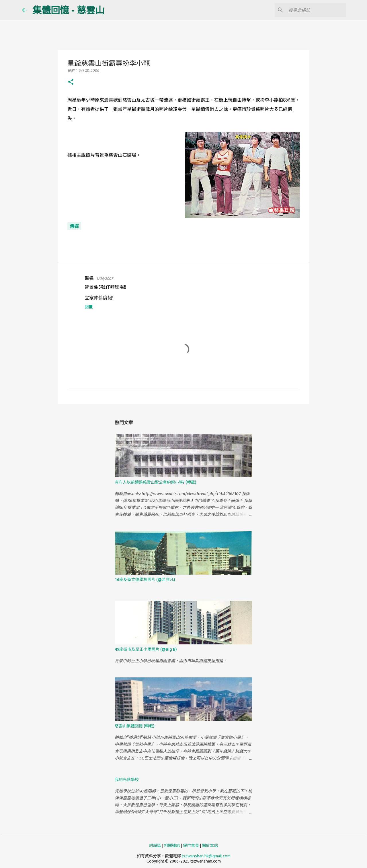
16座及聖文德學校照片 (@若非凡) (145, 580)
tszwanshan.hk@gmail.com (206, 856)
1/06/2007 (105, 278)
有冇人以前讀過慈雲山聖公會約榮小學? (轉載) (156, 482)
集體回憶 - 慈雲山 (68, 10)
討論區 (155, 846)
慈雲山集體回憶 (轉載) (135, 726)
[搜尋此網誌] (316, 10)
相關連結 (172, 846)
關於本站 (210, 846)
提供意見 (191, 846)
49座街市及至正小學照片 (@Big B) (146, 649)
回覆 (89, 307)
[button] (71, 82)
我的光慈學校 (127, 780)
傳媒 (74, 226)
